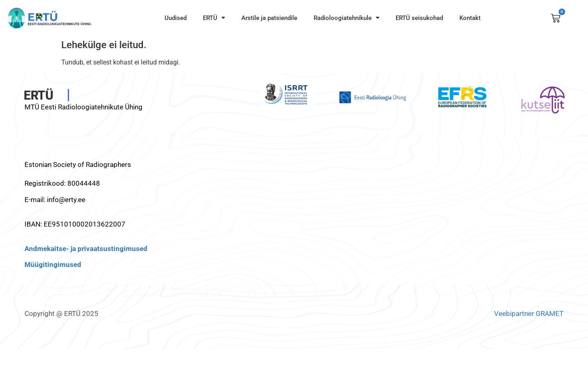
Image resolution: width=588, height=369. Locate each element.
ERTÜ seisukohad (419, 18)
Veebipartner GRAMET (529, 313)
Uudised (176, 18)
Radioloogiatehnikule (346, 18)
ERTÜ (214, 18)
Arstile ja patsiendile (269, 18)
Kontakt (470, 18)
